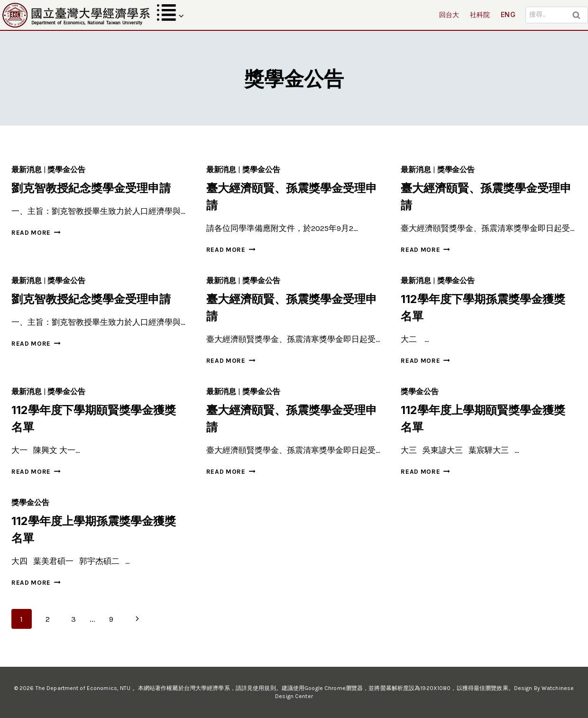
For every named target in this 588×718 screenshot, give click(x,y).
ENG (508, 14)
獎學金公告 (66, 170)
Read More (36, 233)
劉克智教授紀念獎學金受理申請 (91, 188)
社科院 (480, 14)
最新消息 (27, 170)
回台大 (449, 14)
